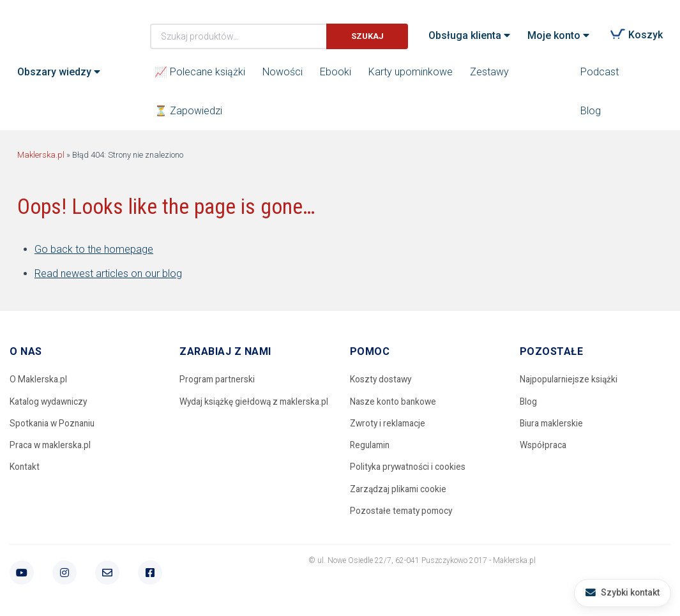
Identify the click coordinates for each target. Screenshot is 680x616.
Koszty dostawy (382, 379)
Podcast (600, 72)
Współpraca (544, 446)
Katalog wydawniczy (51, 402)
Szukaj (367, 36)
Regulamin (372, 446)
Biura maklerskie (553, 424)
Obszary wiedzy (54, 72)
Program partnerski (219, 379)
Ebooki (336, 72)
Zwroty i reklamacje (389, 424)
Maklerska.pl (63, 26)
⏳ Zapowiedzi (188, 111)
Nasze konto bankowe (395, 402)
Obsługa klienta (465, 35)
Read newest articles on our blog (108, 274)
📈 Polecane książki (200, 72)
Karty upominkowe (411, 72)
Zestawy (489, 72)
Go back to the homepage (94, 249)
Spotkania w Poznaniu (55, 424)
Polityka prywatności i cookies (410, 468)
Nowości (283, 72)
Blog (591, 111)
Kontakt (25, 468)
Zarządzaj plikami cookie (400, 490)
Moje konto (554, 35)
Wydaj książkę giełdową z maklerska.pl (230, 409)
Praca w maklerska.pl (52, 446)
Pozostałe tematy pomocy (404, 513)
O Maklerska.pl (39, 379)
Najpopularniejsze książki (570, 379)
